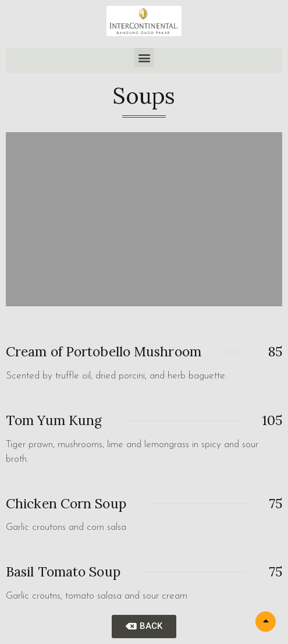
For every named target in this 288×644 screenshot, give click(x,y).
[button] (144, 57)
